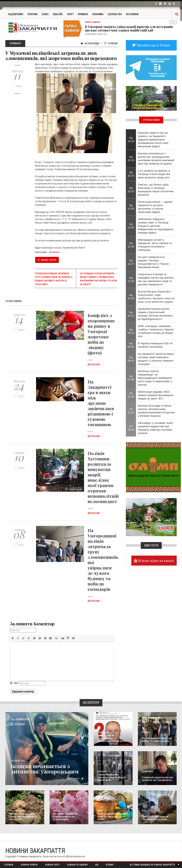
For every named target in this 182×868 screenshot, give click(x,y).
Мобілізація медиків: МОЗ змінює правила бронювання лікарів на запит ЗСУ (156, 395)
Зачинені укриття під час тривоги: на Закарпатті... (157, 779)
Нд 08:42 (131, 359)
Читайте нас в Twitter (153, 45)
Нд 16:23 (131, 139)
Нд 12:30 (131, 245)
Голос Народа (103, 732)
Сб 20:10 (131, 428)
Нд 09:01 (131, 345)
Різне (144, 811)
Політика (33, 14)
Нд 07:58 (131, 378)
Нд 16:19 (131, 158)
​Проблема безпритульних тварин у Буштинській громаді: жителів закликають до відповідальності (155, 314)
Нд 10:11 (131, 314)
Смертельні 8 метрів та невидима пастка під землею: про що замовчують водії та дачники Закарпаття (156, 279)
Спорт (70, 14)
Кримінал (83, 14)
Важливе (57, 811)
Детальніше (95, 365)
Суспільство (115, 14)
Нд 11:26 (131, 279)
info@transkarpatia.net (74, 856)
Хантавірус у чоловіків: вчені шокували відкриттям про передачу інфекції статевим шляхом (155, 428)
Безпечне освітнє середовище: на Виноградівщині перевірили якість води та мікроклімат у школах (155, 378)
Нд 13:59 (131, 207)
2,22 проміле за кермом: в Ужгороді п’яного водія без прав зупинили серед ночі (154, 174)
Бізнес (45, 14)
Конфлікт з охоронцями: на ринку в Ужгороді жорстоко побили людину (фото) (101, 334)
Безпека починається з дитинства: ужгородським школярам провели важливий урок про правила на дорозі (156, 158)
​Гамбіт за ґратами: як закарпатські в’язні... (155, 818)
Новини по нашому (17, 811)
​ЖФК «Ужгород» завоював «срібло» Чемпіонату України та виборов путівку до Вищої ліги (156, 331)
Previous (171, 22)
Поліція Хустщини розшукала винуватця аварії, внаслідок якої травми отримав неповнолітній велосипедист (103, 477)
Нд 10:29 (131, 297)
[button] (13, 638)
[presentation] (13, 638)
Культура (58, 14)
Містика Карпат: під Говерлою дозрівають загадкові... (23, 817)
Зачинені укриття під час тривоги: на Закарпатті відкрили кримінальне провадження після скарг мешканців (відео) (153, 139)
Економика (102, 772)
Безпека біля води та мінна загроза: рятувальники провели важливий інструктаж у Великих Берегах (156, 411)
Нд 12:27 (131, 262)
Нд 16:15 (131, 174)
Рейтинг (111, 43)
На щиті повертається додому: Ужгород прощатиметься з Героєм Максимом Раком (153, 262)
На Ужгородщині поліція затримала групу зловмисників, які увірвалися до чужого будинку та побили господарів (103, 560)
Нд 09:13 (131, 331)
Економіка (98, 14)
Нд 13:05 (131, 226)
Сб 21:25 (131, 395)
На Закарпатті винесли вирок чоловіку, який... (156, 739)
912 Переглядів (90, 43)
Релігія (100, 811)
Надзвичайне (16, 14)
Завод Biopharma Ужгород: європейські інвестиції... (111, 777)
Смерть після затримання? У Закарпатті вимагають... (113, 738)
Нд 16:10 (131, 190)
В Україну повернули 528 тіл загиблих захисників (155, 345)
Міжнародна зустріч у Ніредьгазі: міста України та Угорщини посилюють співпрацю (155, 245)
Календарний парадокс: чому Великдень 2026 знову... (112, 817)
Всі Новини (132, 14)
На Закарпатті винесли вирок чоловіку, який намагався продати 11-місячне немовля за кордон (156, 359)
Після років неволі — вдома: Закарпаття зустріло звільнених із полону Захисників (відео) (155, 207)
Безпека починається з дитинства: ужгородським (46, 769)
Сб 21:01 (131, 411)
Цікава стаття (47, 260)
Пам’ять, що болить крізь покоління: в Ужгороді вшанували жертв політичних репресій (156, 190)
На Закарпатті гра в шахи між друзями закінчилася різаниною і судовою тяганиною (101, 403)
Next (175, 22)
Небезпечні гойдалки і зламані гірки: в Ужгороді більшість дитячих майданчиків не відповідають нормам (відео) (156, 226)
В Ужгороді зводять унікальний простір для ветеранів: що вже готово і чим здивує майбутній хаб (129, 28)
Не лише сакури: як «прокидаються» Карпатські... (65, 817)
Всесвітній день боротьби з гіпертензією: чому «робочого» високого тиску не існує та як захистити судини (156, 297)
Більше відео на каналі (156, 560)
